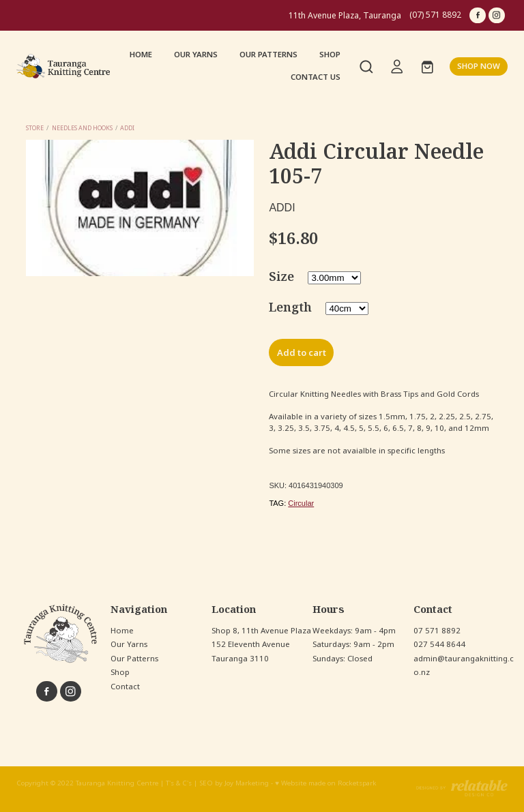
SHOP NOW (479, 66)
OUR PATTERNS (268, 55)
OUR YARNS (196, 55)
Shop (120, 672)
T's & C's (179, 783)
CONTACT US (316, 77)
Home (122, 631)
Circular (301, 503)
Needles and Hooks (82, 128)
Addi (127, 128)
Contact (125, 687)
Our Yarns (129, 644)
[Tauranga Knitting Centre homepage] (65, 66)
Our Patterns (134, 659)
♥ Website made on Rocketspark (326, 783)
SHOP (330, 55)
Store (35, 128)
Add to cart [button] (302, 353)
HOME (141, 55)
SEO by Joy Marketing (234, 783)
